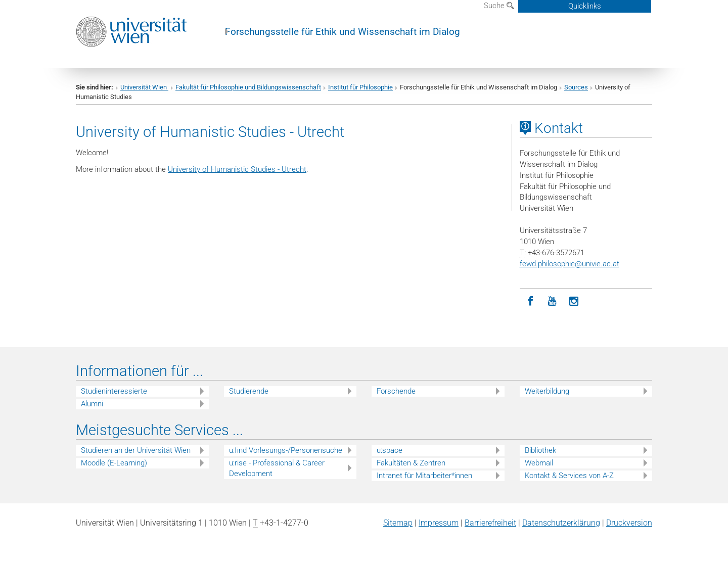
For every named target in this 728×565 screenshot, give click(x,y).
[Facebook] (531, 301)
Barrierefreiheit (490, 523)
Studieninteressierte (114, 391)
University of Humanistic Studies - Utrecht (237, 169)
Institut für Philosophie (360, 87)
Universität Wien (144, 87)
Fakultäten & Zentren (411, 463)
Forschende (396, 391)
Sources (576, 87)
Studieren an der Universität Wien (136, 450)
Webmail (539, 463)
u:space (390, 450)
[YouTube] (552, 301)
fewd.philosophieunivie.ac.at (570, 264)
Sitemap (398, 523)
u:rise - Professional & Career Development (277, 468)
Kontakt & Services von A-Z (569, 476)
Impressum (439, 523)
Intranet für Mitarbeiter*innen (424, 476)
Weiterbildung (547, 391)
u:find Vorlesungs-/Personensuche (286, 450)
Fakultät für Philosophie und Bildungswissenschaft (248, 87)
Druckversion (629, 523)
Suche (499, 6)
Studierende (249, 391)
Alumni (92, 404)
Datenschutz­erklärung (561, 523)
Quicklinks (585, 6)
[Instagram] (574, 301)
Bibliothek (540, 450)
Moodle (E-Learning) (114, 463)
